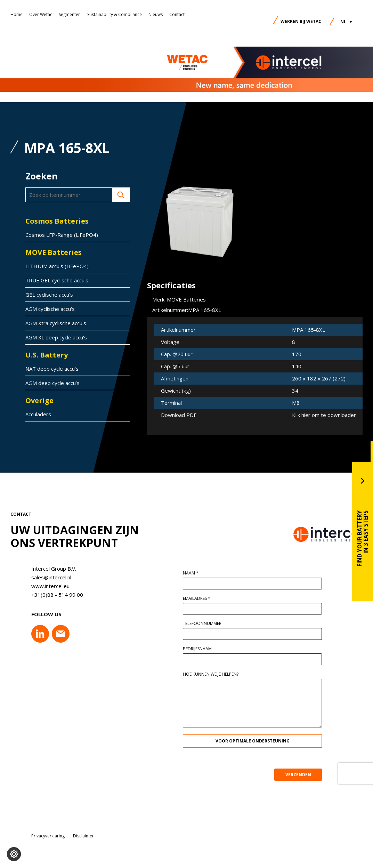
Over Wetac (41, 14)
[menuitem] (346, 22)
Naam (193, 573)
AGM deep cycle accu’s (52, 383)
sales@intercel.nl (48, 577)
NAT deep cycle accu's (52, 369)
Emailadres (199, 598)
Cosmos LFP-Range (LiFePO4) (62, 235)
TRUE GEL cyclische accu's (57, 280)
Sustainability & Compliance (115, 14)
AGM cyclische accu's (50, 309)
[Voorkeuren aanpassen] (14, 854)
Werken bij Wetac (301, 21)
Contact (177, 14)
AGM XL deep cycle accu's (56, 337)
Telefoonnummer (205, 624)
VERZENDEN (301, 775)
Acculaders (38, 414)
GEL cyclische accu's (49, 295)
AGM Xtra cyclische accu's (56, 323)
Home (17, 14)
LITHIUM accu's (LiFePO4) (57, 266)
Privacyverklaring (48, 835)
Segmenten (70, 14)
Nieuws (156, 14)
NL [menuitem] (343, 22)
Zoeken (121, 195)
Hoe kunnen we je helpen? (213, 674)
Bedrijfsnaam (200, 649)
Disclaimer (83, 835)
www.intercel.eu (48, 586)
